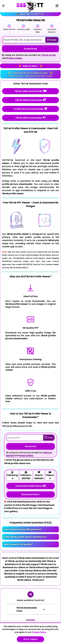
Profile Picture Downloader (31, 109)
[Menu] (57, 6)
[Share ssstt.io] (30, 594)
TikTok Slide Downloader (30, 100)
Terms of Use (49, 55)
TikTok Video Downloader (30, 91)
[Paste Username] (30, 40)
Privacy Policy (15, 58)
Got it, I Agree (30, 639)
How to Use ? (31, 66)
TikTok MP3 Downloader (31, 118)
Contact (31, 620)
